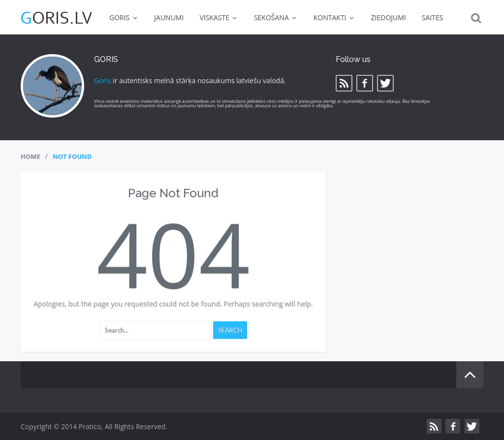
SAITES (433, 17)
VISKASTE (219, 17)
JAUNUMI (169, 17)
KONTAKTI (334, 17)
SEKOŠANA (276, 17)
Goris (103, 80)
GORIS (124, 17)
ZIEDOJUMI (389, 17)
